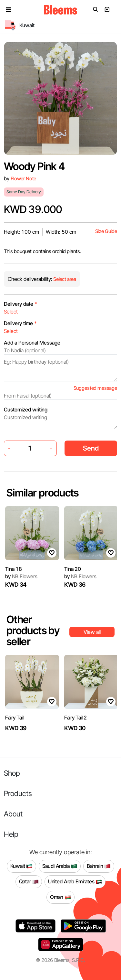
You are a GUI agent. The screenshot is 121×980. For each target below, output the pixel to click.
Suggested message (95, 388)
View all (92, 632)
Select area (64, 279)
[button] (8, 10)
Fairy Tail (14, 718)
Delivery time (20, 323)
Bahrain (99, 866)
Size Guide (106, 231)
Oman (60, 897)
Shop (12, 773)
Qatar (29, 882)
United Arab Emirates (75, 882)
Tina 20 (73, 569)
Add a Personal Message (32, 343)
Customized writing (26, 410)
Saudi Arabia (60, 866)
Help (11, 834)
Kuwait (22, 866)
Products (18, 793)
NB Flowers (21, 576)
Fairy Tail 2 (76, 718)
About (13, 814)
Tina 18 (14, 569)
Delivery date (20, 304)
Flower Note (23, 179)
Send (91, 448)
